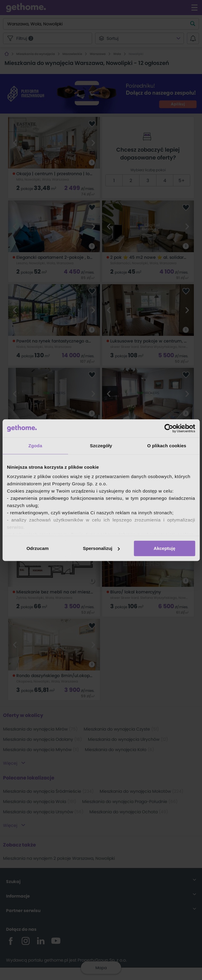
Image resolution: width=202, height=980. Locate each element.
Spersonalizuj (101, 548)
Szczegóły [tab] (101, 446)
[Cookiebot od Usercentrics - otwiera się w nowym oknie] (169, 428)
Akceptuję (165, 548)
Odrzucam (38, 548)
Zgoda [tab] (35, 446)
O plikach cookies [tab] (167, 446)
